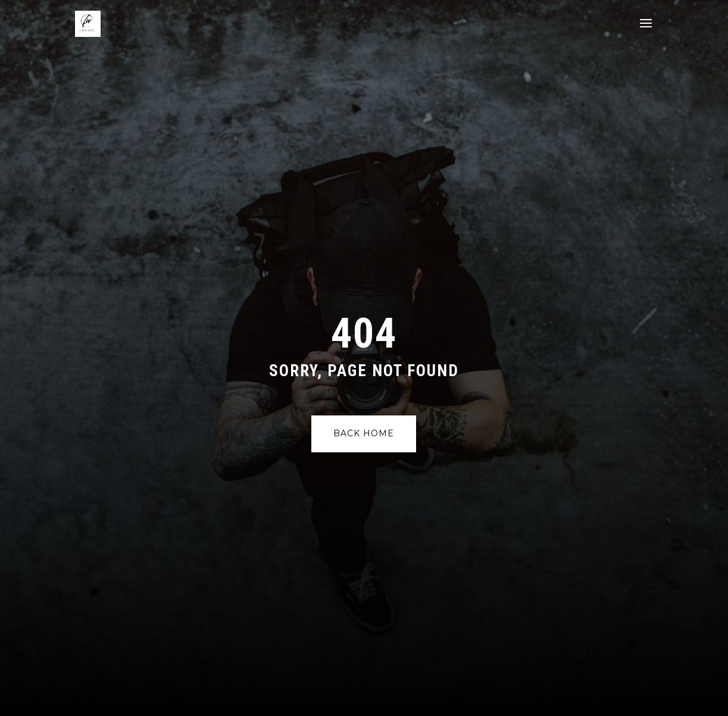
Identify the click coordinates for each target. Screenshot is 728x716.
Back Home (364, 433)
